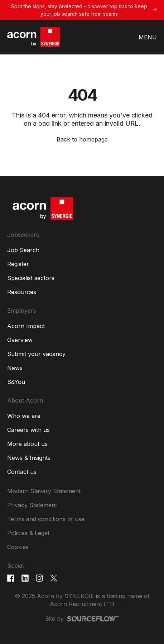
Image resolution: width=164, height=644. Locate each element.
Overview (20, 340)
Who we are (24, 416)
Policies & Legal (28, 533)
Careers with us (28, 430)
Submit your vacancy (36, 354)
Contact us (22, 472)
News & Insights (29, 458)
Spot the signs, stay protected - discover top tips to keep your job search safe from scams (79, 10)
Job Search (23, 250)
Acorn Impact (26, 326)
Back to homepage (82, 139)
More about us (27, 444)
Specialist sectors (31, 278)
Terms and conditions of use (46, 519)
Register (18, 264)
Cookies (18, 547)
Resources (22, 292)
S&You (16, 382)
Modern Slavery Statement (44, 491)
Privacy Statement (32, 505)
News (15, 368)
